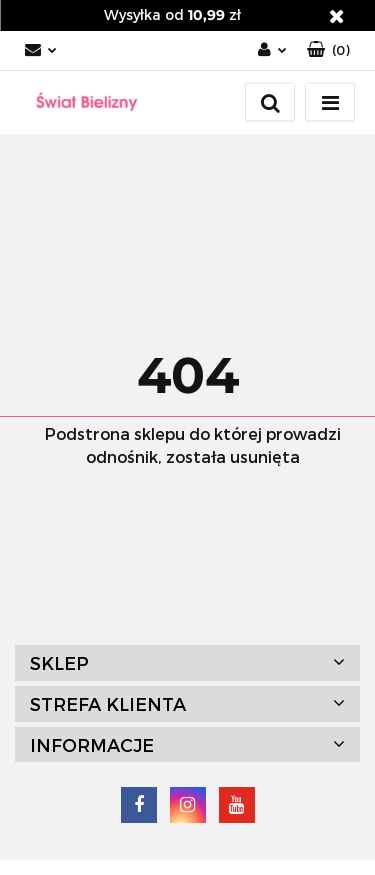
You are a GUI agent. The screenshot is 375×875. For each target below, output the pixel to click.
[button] (328, 50)
